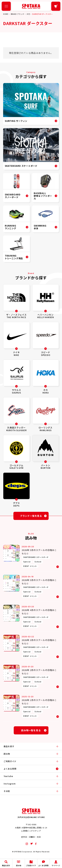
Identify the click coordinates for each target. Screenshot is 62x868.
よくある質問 (10, 769)
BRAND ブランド (18, 14)
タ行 (28, 14)
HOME (6, 14)
